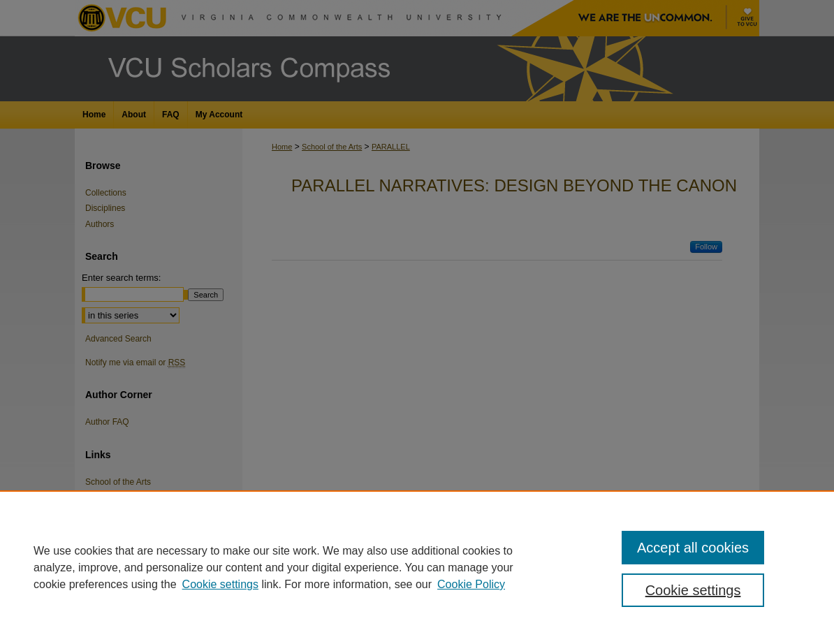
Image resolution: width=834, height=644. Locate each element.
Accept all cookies (693, 548)
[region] (417, 567)
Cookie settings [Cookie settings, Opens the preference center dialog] (693, 590)
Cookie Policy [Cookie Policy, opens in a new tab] (471, 584)
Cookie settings (220, 584)
